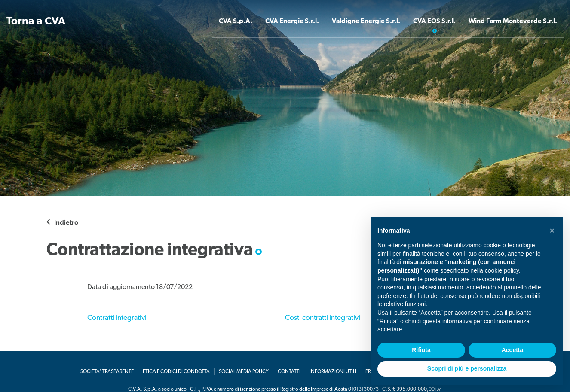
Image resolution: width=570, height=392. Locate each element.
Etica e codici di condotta (176, 372)
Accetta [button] (513, 350)
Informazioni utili (333, 372)
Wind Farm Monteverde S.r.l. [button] (512, 22)
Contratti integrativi (117, 318)
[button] (552, 231)
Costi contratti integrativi (323, 318)
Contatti (289, 372)
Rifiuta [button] (421, 350)
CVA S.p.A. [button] (232, 22)
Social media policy (244, 372)
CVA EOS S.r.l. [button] (433, 22)
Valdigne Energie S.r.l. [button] (363, 22)
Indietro (66, 222)
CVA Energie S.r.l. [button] (289, 22)
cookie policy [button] (502, 270)
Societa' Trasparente (107, 372)
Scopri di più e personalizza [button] (467, 368)
